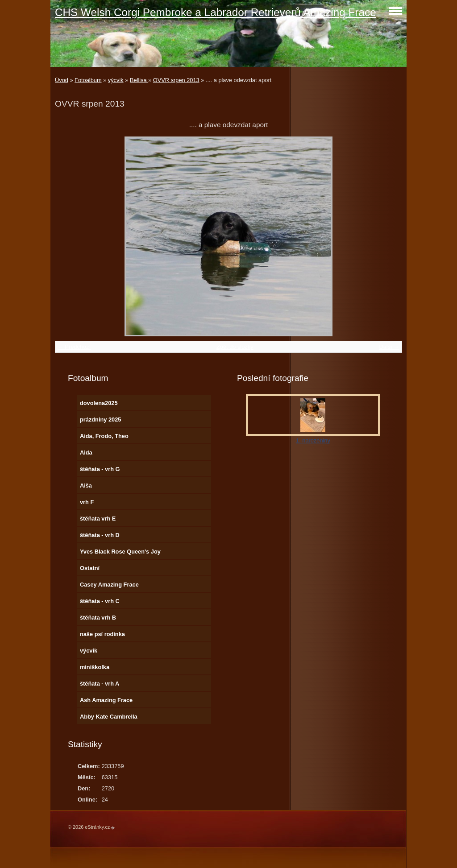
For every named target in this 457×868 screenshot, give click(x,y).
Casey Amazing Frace (109, 585)
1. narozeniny (313, 440)
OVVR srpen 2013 (176, 80)
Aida (86, 453)
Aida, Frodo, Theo (104, 436)
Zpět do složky (235, 347)
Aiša (86, 486)
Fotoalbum (88, 80)
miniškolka (95, 667)
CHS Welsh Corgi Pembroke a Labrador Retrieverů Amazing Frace (216, 12)
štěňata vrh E (98, 519)
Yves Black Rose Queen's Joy (120, 552)
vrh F (87, 502)
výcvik (116, 80)
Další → (389, 347)
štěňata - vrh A (100, 684)
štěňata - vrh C (100, 601)
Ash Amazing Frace (106, 700)
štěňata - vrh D (100, 535)
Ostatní (90, 568)
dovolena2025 (99, 403)
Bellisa (139, 80)
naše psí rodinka (102, 634)
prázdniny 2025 (100, 420)
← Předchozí (74, 347)
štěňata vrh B (98, 618)
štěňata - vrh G (100, 469)
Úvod (62, 80)
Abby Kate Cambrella (109, 717)
